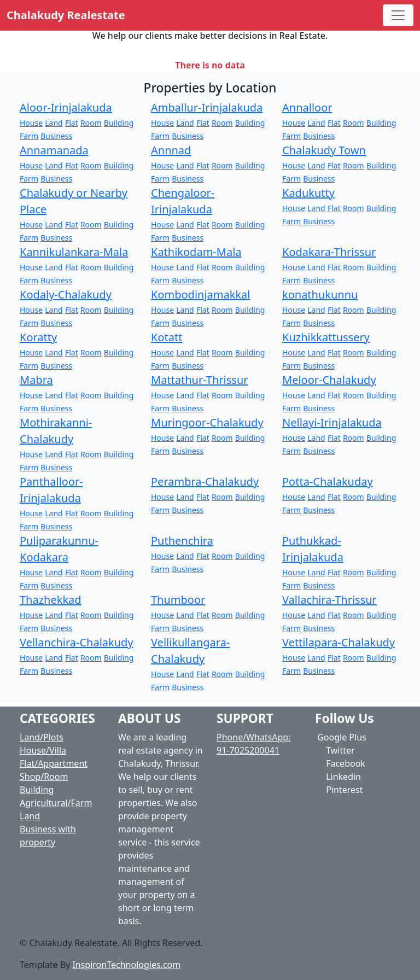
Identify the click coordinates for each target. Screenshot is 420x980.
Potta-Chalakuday (328, 482)
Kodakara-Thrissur (329, 252)
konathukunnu (320, 294)
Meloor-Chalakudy (329, 380)
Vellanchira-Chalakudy (77, 642)
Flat (72, 123)
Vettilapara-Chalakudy (339, 642)
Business (56, 136)
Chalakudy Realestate (66, 15)
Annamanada (54, 150)
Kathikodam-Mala (196, 252)
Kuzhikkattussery (326, 337)
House (31, 123)
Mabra (36, 380)
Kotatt (167, 337)
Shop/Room (44, 777)
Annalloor (307, 107)
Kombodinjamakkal (200, 294)
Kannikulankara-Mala (74, 252)
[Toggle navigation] (398, 15)
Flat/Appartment (54, 763)
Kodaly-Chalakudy (66, 294)
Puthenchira (182, 541)
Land (54, 123)
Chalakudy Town (324, 150)
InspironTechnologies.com (126, 965)
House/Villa (43, 750)
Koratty (38, 337)
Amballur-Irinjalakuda (207, 107)
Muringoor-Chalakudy (207, 422)
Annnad (171, 150)
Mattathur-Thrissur (200, 380)
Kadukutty (308, 193)
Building (119, 123)
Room (91, 123)
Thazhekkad (51, 600)
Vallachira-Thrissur (329, 600)
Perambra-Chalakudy (205, 482)
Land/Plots (42, 737)
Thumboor (178, 600)
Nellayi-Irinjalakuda (332, 422)
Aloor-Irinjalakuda (66, 107)
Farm (29, 136)
